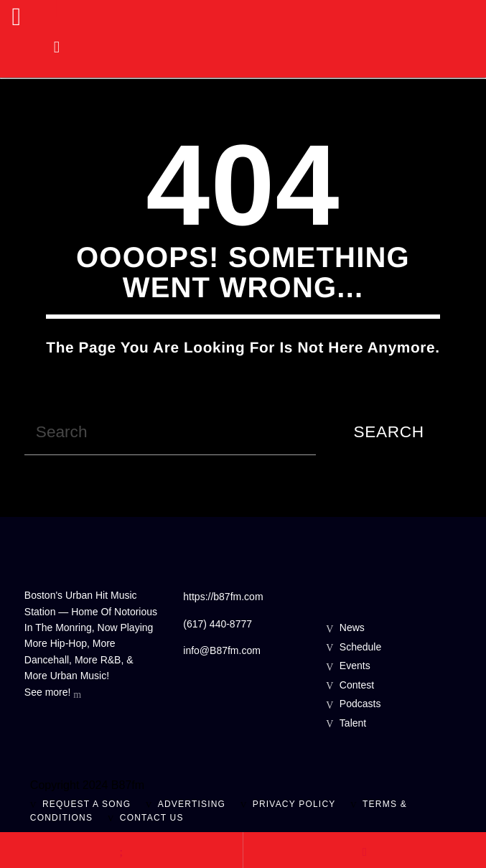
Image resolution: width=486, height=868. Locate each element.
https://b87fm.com (223, 597)
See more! (53, 694)
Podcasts (360, 704)
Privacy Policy (294, 804)
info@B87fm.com (222, 650)
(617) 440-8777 (218, 624)
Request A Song (87, 804)
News (352, 627)
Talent (353, 723)
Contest (357, 685)
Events (355, 666)
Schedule (360, 647)
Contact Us (152, 818)
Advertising (192, 804)
